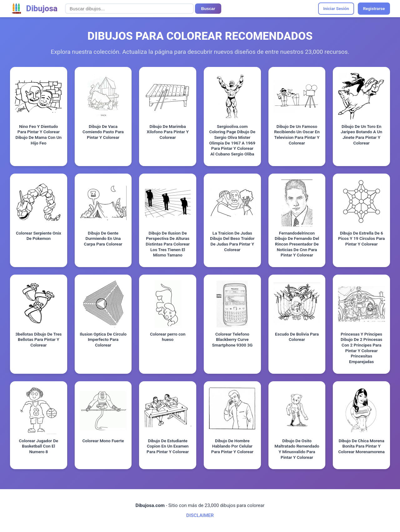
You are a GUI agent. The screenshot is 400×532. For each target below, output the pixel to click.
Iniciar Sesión (336, 8)
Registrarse (374, 8)
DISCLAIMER (200, 515)
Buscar (208, 9)
